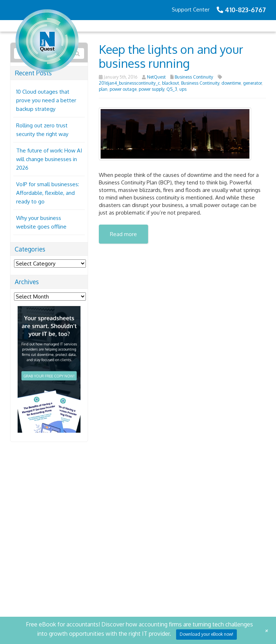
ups (183, 89)
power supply (151, 89)
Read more (123, 234)
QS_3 (172, 89)
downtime (231, 83)
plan (103, 89)
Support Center (191, 10)
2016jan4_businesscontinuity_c (129, 83)
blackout (171, 83)
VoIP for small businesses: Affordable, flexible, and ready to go (48, 193)
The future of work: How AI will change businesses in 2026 (49, 159)
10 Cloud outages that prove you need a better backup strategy (46, 100)
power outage (123, 89)
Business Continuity (194, 77)
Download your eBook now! (206, 634)
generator (252, 83)
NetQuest (156, 77)
